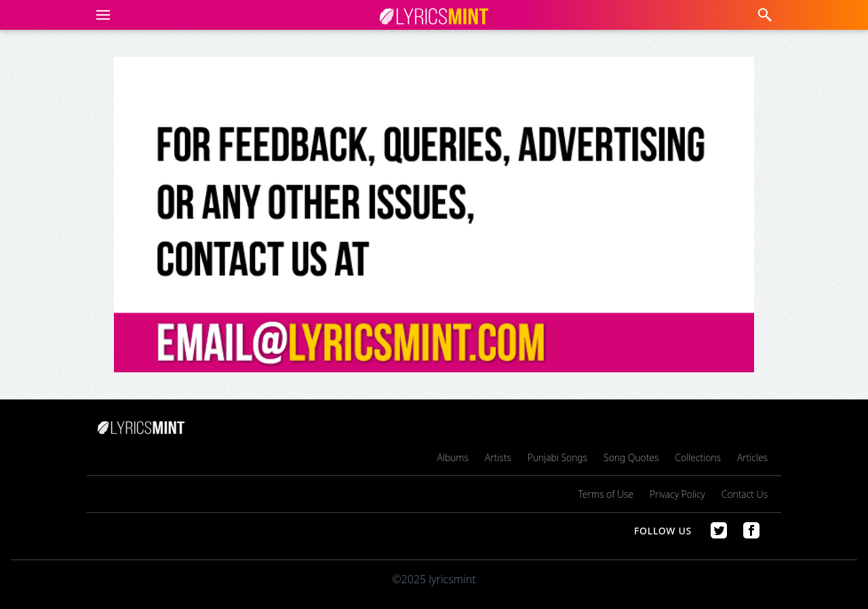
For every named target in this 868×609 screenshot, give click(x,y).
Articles (752, 457)
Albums (453, 457)
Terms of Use (606, 494)
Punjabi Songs (557, 457)
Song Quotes (631, 457)
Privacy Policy (677, 494)
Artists (498, 457)
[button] (100, 15)
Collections (698, 457)
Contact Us (745, 494)
